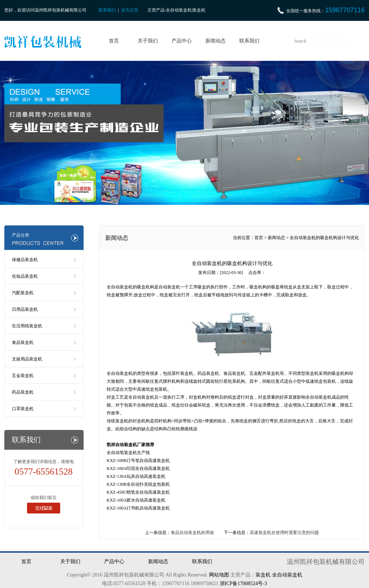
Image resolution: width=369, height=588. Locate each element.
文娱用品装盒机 (27, 359)
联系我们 (107, 10)
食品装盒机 (23, 342)
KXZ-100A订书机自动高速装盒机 (138, 508)
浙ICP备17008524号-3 (243, 583)
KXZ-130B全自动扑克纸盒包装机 (138, 484)
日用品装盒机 (25, 309)
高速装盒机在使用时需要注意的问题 (284, 533)
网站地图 (219, 575)
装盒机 (263, 575)
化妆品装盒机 (25, 276)
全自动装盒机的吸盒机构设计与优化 (324, 238)
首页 (114, 41)
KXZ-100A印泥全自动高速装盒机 (138, 468)
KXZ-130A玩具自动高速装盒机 (136, 476)
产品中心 (182, 41)
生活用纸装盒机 (27, 326)
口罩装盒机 (23, 409)
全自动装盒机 (120, 373)
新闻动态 (215, 41)
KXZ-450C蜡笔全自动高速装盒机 (138, 492)
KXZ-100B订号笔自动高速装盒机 (138, 461)
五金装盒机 (23, 376)
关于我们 (148, 41)
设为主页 (130, 10)
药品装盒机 (23, 392)
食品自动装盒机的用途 (192, 533)
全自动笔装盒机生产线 (128, 453)
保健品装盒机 (25, 260)
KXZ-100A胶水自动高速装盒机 (136, 500)
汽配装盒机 (23, 293)
